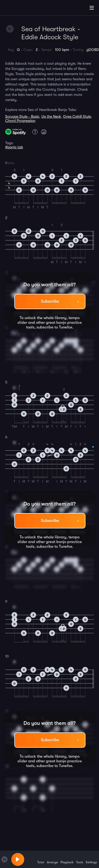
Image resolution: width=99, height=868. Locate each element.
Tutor (41, 859)
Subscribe (50, 301)
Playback (67, 859)
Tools (80, 859)
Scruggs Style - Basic (22, 116)
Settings (91, 859)
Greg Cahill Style (77, 116)
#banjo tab (14, 147)
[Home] (21, 9)
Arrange (52, 859)
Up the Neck (51, 116)
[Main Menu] (92, 8)
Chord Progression (20, 121)
